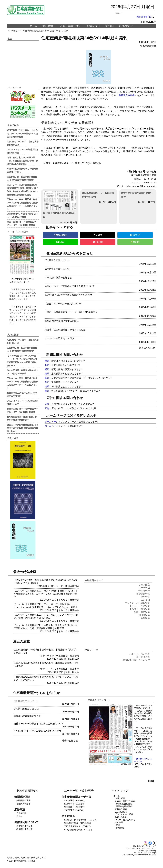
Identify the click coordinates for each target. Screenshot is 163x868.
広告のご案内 (121, 812)
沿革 (118, 825)
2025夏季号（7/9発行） (74, 810)
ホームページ (51, 422)
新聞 (47, 361)
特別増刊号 (73, 586)
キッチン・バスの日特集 (137, 603)
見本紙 (19, 816)
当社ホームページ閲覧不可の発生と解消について (70, 286)
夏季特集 (145, 597)
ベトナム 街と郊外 (140, 654)
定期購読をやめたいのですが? (67, 374)
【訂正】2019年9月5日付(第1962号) (63, 304)
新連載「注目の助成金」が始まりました (65, 330)
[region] (23, 62)
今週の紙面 (48, 26)
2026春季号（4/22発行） (75, 800)
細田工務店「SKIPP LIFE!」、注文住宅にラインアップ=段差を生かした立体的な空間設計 (22, 133)
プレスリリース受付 (124, 814)
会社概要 (110, 26)
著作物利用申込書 (24, 829)
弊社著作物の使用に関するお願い (62, 321)
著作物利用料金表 (24, 826)
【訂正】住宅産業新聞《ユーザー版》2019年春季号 (71, 312)
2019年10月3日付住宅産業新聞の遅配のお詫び (68, 295)
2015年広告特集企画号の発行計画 (60, 205)
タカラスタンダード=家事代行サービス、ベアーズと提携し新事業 (22, 223)
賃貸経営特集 (143, 594)
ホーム (34, 26)
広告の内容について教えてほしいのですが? (74, 408)
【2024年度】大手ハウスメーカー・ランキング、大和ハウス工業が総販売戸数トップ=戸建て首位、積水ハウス (22, 360)
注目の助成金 (72, 659)
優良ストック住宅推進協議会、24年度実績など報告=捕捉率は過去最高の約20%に (22, 428)
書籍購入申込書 (127, 95)
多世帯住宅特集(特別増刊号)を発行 (137, 195)
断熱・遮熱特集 (142, 612)
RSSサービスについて (125, 820)
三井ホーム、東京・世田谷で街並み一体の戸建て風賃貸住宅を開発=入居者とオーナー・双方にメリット (22, 204)
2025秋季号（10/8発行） (75, 807)
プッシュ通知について (72, 426)
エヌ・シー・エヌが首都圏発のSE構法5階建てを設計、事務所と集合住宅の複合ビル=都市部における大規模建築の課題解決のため (23, 190)
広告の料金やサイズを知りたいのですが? (73, 404)
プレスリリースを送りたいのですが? (79, 422)
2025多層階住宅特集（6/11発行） (79, 830)
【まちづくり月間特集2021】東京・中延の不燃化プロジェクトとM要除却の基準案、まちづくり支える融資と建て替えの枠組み (46, 594)
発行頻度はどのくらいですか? (67, 387)
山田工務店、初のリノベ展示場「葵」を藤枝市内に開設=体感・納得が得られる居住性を (22, 161)
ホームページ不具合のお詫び (59, 338)
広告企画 (145, 600)
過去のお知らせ (147, 348)
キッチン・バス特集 (140, 606)
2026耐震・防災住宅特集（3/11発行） (81, 820)
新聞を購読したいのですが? (66, 365)
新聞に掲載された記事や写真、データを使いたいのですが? (82, 378)
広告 (47, 404)
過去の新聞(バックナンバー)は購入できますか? (76, 391)
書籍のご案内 (93, 26)
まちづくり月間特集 (69, 600)
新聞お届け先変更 (124, 804)
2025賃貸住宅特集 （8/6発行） (78, 826)
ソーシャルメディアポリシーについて (141, 848)
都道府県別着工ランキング (136, 660)
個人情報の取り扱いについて (145, 846)
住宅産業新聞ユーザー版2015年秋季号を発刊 (98, 195)
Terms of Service (145, 855)
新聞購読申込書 (23, 800)
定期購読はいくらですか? (65, 382)
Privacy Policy (129, 855)
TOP (151, 781)
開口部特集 (144, 615)
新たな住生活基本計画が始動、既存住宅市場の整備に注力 (22, 418)
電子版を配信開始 (124, 806)
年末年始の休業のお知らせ (58, 278)
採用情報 (120, 828)
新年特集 (145, 618)
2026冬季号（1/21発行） (75, 804)
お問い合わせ (126, 26)
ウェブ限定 (144, 585)
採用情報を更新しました (57, 260)
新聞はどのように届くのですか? (68, 361)
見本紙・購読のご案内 (70, 26)
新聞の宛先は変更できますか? (67, 369)
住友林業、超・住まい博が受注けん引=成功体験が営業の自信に (22, 178)
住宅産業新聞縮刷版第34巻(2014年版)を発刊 (44, 31)
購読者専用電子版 (145, 17)
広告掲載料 (21, 813)
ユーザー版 (62, 586)
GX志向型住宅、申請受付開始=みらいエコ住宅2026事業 (23, 215)
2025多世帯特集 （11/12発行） (78, 823)
